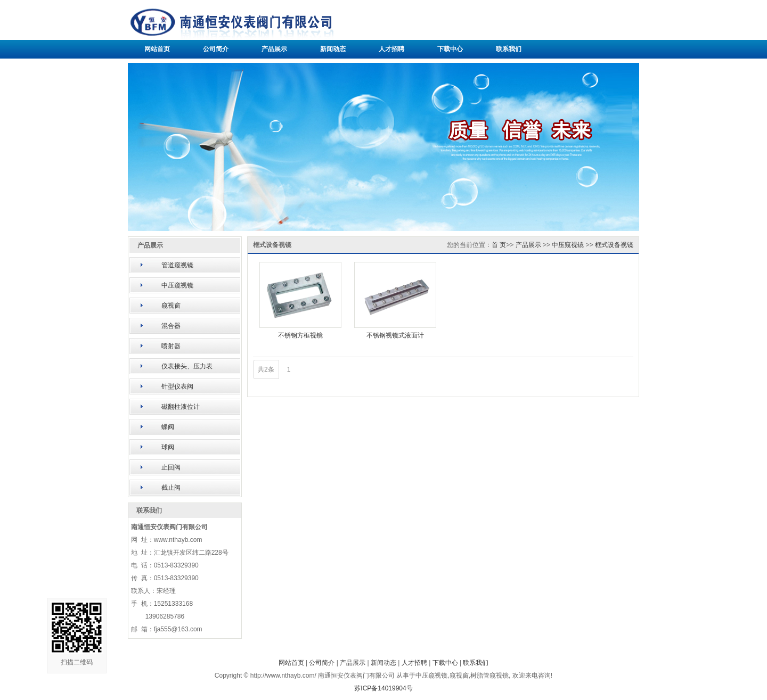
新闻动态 (333, 49)
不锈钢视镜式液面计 (395, 335)
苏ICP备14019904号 (383, 688)
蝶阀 (168, 427)
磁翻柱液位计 (181, 407)
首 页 (499, 245)
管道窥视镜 (177, 265)
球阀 (168, 447)
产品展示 (274, 49)
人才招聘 (391, 49)
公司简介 (216, 49)
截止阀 (171, 488)
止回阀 (171, 467)
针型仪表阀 (177, 386)
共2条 (266, 369)
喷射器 (171, 346)
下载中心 (450, 49)
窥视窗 (171, 306)
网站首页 (157, 49)
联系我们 (509, 49)
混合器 (171, 326)
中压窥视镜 (177, 285)
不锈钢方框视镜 (300, 335)
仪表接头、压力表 (187, 366)
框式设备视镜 (614, 245)
